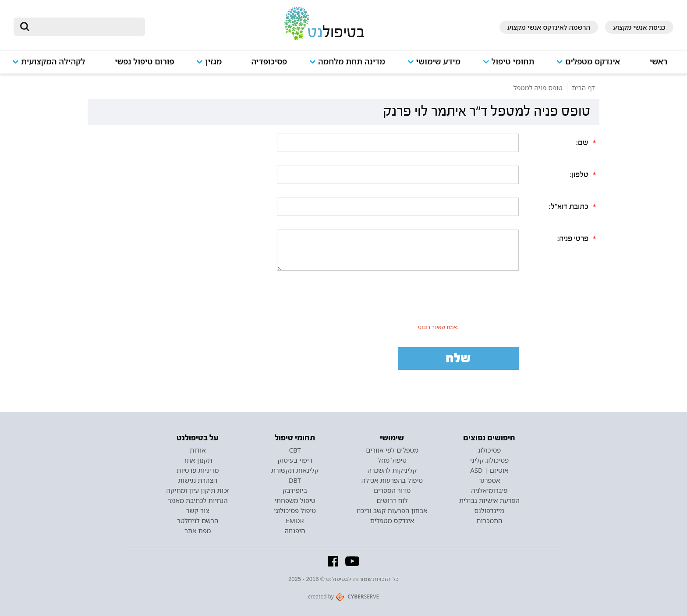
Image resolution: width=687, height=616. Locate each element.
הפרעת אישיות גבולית (489, 500)
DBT (295, 480)
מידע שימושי (438, 62)
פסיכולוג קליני (490, 460)
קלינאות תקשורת (295, 470)
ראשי (659, 62)
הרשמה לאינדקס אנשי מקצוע (549, 27)
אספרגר (489, 480)
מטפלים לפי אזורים (392, 450)
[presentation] (438, 304)
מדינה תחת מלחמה (352, 62)
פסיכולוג (489, 450)
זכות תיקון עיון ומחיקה (198, 490)
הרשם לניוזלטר (198, 520)
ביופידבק (295, 490)
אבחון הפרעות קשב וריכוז (392, 510)
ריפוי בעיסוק (295, 460)
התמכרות (489, 520)
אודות (198, 450)
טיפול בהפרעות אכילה (392, 480)
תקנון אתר (198, 460)
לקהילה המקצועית (53, 62)
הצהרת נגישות (198, 480)
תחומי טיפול (513, 62)
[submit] (25, 27)
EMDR (295, 520)
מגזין (213, 62)
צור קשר (198, 510)
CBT (295, 450)
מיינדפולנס (489, 510)
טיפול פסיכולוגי (295, 510)
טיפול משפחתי (295, 500)
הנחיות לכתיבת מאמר (198, 500)
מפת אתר (198, 531)
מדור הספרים (392, 490)
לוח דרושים (392, 500)
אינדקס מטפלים (593, 62)
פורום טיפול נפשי (145, 62)
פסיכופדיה (269, 62)
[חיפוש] (85, 27)
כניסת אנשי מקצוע (639, 27)
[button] (592, 65)
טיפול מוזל (392, 460)
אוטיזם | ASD (489, 470)
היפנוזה (295, 531)
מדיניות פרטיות (198, 470)
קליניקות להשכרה (392, 470)
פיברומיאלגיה (489, 490)
